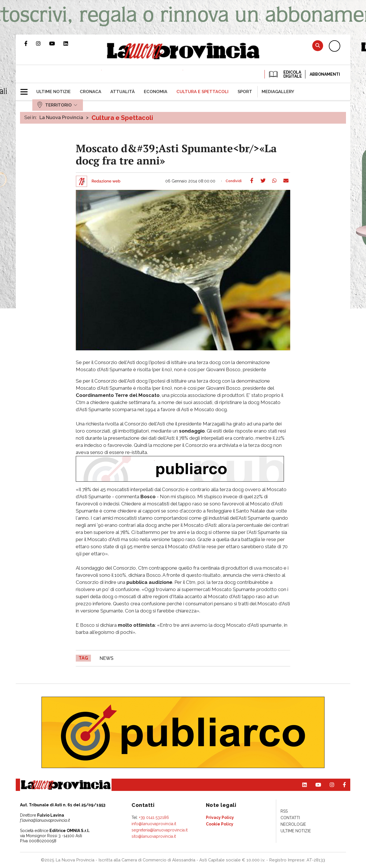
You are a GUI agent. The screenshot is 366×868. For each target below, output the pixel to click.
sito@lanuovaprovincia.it (154, 836)
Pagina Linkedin (70, 43)
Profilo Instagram (43, 43)
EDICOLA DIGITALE (285, 74)
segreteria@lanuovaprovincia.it (160, 830)
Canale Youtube (56, 43)
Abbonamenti (325, 74)
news (107, 658)
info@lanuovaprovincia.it (154, 824)
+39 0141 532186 (154, 817)
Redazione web (106, 181)
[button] (26, 89)
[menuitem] (53, 92)
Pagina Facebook (30, 43)
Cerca (318, 46)
